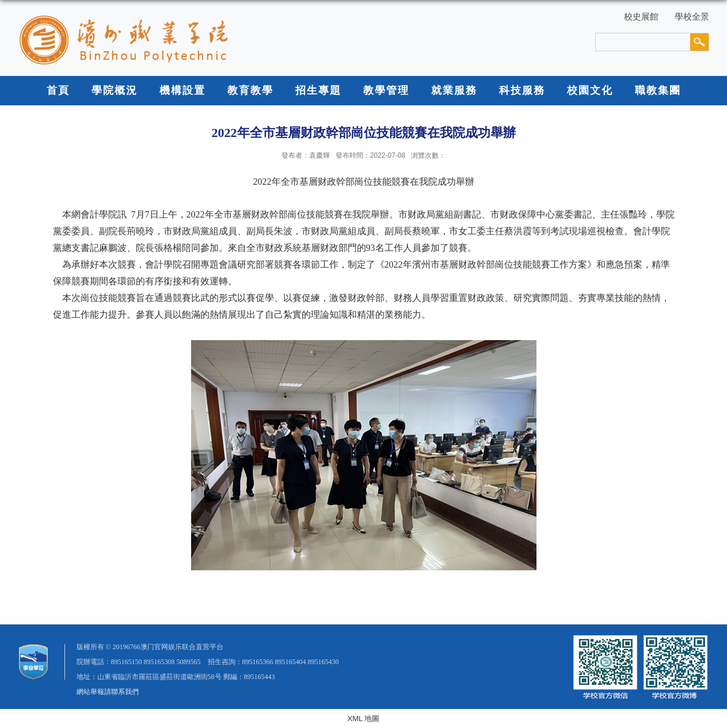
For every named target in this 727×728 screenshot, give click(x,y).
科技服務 (522, 90)
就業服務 (454, 90)
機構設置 (182, 90)
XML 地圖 (364, 719)
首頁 (58, 90)
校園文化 (590, 90)
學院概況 (115, 90)
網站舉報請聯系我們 (108, 692)
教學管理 (386, 90)
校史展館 (641, 16)
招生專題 (318, 90)
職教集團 (658, 90)
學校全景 (692, 16)
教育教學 (250, 90)
